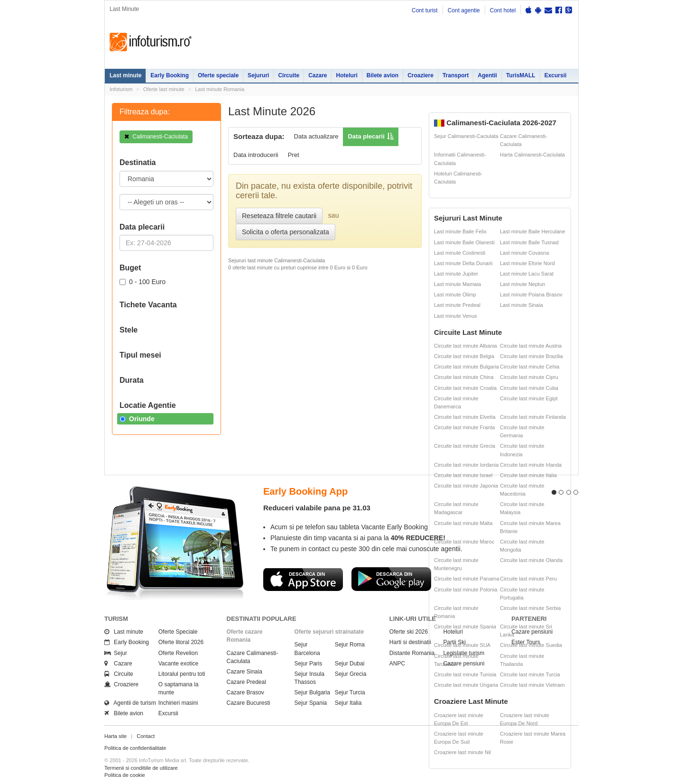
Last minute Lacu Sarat (527, 274)
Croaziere (420, 75)
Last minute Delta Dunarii (463, 263)
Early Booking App (305, 491)
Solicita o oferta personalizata (286, 232)
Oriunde (137, 419)
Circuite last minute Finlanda (533, 417)
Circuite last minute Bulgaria (466, 367)
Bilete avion (383, 75)
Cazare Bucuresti (249, 703)
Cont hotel (503, 10)
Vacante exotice (179, 664)
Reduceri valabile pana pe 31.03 (317, 508)
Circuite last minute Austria (531, 346)
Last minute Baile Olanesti (464, 242)
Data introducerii (256, 155)
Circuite (289, 75)
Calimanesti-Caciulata (156, 137)
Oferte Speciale (178, 632)
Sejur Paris (309, 664)
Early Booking (170, 75)
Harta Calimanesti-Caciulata (532, 155)
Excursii (556, 75)
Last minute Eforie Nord (527, 263)
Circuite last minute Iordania (466, 465)
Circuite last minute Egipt (529, 398)
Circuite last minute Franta (464, 427)
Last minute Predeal (457, 305)
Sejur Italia (348, 703)
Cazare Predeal (246, 682)
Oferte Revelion (178, 653)
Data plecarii (366, 136)
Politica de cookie (125, 775)
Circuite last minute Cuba (529, 388)
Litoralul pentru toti (182, 674)
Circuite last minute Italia (528, 475)
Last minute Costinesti (460, 253)
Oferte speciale (218, 75)
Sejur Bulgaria (312, 692)
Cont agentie (464, 10)
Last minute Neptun (522, 284)
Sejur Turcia (350, 692)
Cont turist (425, 10)
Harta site (115, 736)
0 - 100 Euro (143, 282)
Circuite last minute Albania (466, 346)
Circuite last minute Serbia (530, 608)
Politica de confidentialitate (135, 748)
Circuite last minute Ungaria (466, 685)
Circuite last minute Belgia (464, 356)
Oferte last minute (164, 89)
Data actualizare (316, 136)
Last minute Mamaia (457, 284)
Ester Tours (526, 642)
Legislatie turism (464, 653)
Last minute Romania (220, 89)
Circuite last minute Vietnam (532, 685)
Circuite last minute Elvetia (465, 417)
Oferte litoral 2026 (181, 642)
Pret (294, 155)
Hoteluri (346, 75)
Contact (146, 736)
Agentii (487, 75)
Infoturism (151, 42)
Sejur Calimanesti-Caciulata (466, 136)
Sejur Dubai (350, 664)
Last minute (125, 75)
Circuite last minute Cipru (529, 377)
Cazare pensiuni (464, 664)
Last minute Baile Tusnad (529, 242)
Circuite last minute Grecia (465, 446)
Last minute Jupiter (456, 274)
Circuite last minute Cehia (530, 367)
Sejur (116, 653)
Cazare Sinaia (245, 672)
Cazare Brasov (245, 692)
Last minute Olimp (455, 295)
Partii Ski (455, 642)
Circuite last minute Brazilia (531, 356)
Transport (456, 75)
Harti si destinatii (410, 642)
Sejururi (258, 75)
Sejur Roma (350, 645)
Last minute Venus (456, 316)
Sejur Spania (311, 703)
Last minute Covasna (524, 253)
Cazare (318, 75)
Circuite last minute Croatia (465, 388)
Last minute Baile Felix (460, 231)
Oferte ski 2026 (409, 632)
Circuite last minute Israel (463, 475)
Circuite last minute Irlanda (531, 465)
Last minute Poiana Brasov (531, 295)
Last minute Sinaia (521, 305)
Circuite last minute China (464, 377)
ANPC (397, 664)
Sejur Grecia (351, 674)
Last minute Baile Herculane (533, 231)
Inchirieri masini (178, 703)
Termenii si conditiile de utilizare (141, 768)
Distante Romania (412, 653)
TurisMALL (521, 75)
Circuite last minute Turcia (530, 674)
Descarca (303, 579)
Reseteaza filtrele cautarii (279, 216)
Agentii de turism (130, 703)
